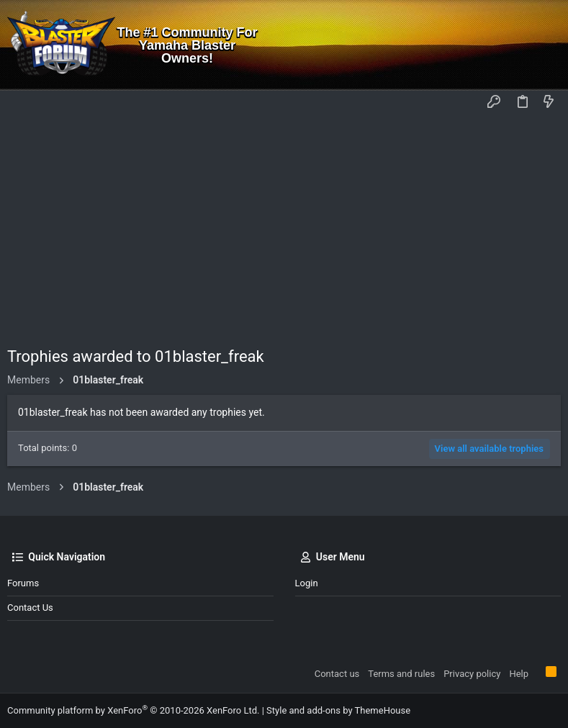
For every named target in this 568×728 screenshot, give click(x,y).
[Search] (547, 45)
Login (307, 583)
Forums (23, 583)
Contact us (30, 608)
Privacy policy (472, 674)
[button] (22, 103)
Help (519, 674)
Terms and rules (401, 674)
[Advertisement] (284, 224)
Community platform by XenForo (133, 710)
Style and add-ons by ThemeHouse (338, 710)
